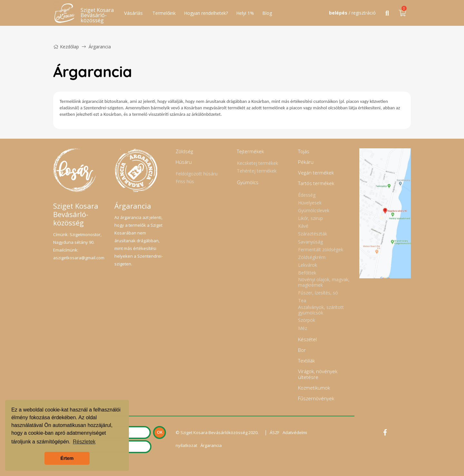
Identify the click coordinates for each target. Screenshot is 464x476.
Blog (267, 13)
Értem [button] (67, 458)
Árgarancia (211, 445)
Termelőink (164, 13)
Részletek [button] (84, 442)
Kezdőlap (66, 47)
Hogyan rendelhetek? (206, 13)
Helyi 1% (245, 13)
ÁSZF (275, 432)
